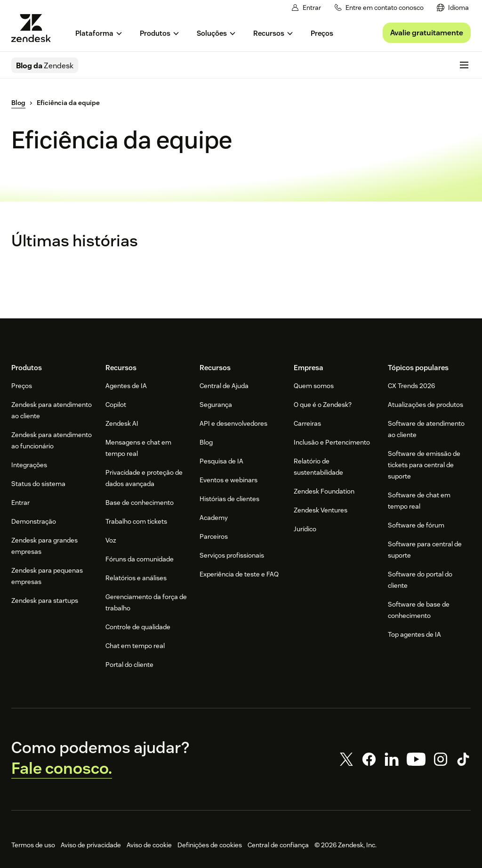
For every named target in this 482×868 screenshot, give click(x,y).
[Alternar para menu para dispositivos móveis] (464, 65)
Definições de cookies (210, 845)
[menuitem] (453, 8)
